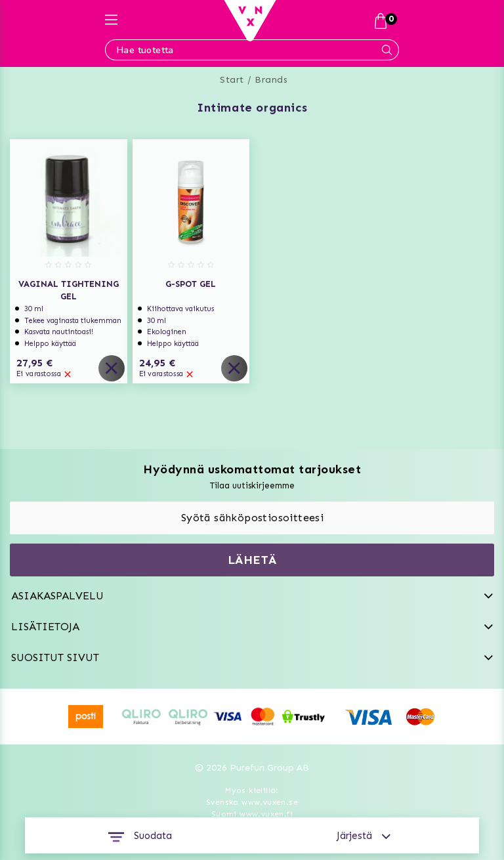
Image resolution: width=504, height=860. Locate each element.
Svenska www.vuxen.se (252, 802)
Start (232, 80)
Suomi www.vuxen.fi (252, 814)
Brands (271, 80)
